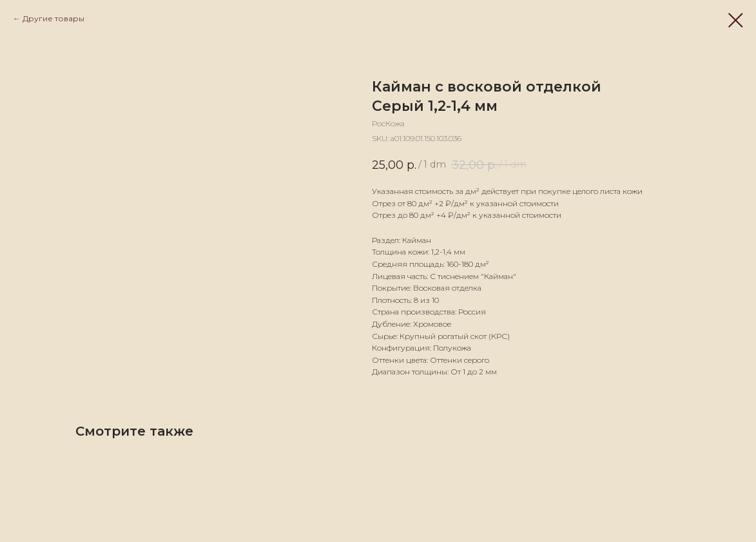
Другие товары (53, 18)
